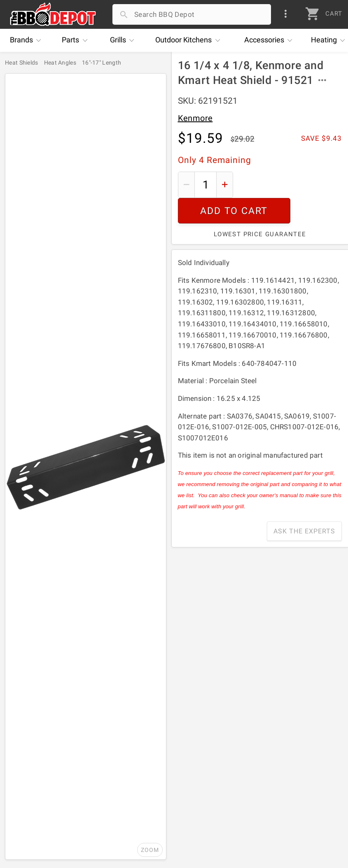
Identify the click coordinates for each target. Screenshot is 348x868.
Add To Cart (290, 185)
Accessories (270, 40)
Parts (77, 40)
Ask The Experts (304, 506)
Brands (28, 40)
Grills (124, 40)
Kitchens (190, 40)
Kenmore (195, 118)
